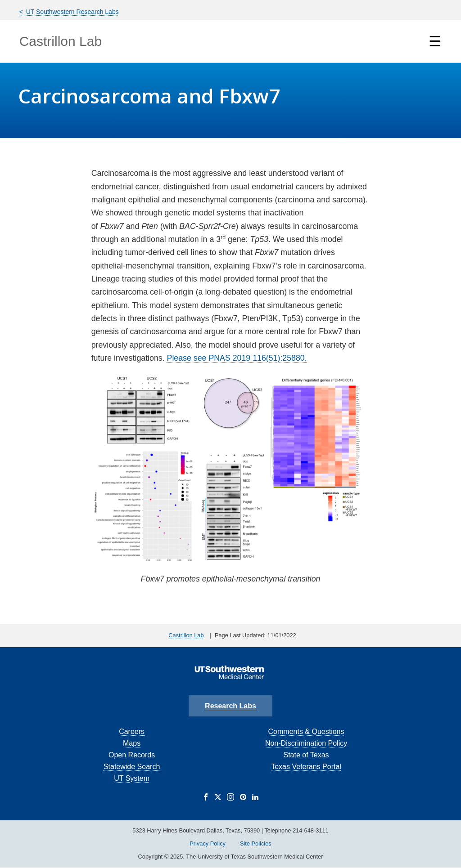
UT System (132, 778)
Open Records (132, 755)
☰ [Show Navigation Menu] (435, 41)
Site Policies (256, 843)
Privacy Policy (208, 843)
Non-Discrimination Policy (306, 743)
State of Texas (306, 755)
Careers (132, 732)
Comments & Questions (306, 732)
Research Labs (230, 706)
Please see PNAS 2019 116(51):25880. (237, 358)
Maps (132, 743)
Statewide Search (132, 767)
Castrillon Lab (61, 41)
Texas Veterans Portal (306, 767)
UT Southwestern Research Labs (72, 12)
